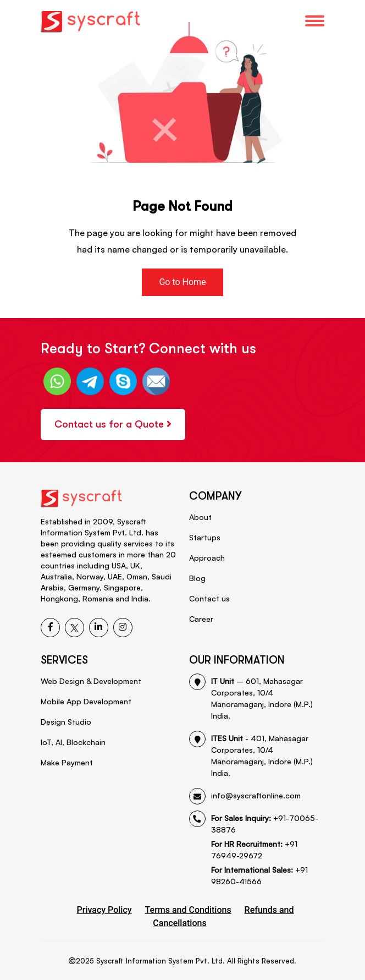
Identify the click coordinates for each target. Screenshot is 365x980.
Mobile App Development (86, 701)
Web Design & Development (91, 681)
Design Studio (66, 722)
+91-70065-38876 (254, 823)
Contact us (209, 598)
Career (201, 619)
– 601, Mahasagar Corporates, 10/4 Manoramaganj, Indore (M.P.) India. (251, 698)
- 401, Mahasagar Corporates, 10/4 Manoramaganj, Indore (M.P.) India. (251, 755)
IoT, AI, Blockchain (73, 742)
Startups (205, 537)
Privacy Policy (104, 910)
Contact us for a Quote (113, 424)
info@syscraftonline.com (245, 795)
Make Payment (67, 762)
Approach (207, 558)
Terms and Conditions (188, 910)
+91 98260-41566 (259, 875)
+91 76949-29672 (254, 850)
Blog (197, 578)
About (200, 517)
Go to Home (182, 282)
